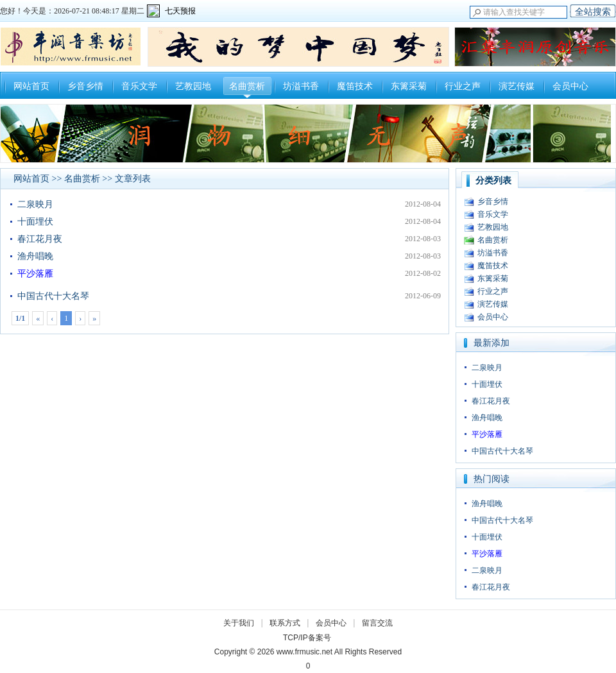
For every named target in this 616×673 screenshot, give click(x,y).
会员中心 (570, 86)
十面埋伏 (35, 222)
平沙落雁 (35, 274)
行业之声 (463, 86)
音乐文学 (139, 86)
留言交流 (377, 623)
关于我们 (239, 623)
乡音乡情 (85, 86)
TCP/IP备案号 (307, 638)
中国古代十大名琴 (53, 296)
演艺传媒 (517, 86)
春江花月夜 (40, 239)
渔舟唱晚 (35, 256)
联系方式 (285, 623)
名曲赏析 (247, 86)
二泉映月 (35, 204)
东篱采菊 (409, 86)
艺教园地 (193, 86)
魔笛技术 (355, 86)
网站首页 (31, 86)
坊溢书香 (301, 86)
